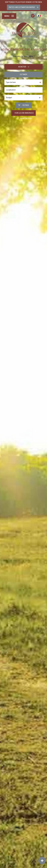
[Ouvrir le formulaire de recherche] (23, 105)
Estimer (24, 74)
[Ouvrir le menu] (9, 16)
